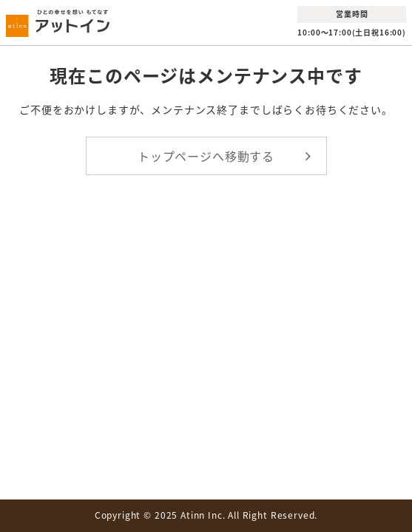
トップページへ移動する (206, 156)
